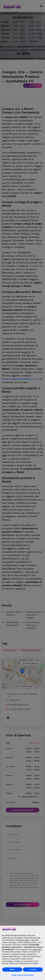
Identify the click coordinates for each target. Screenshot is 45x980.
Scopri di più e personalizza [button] (22, 975)
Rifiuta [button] (12, 969)
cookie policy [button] (37, 950)
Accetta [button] (33, 969)
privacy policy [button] (24, 940)
